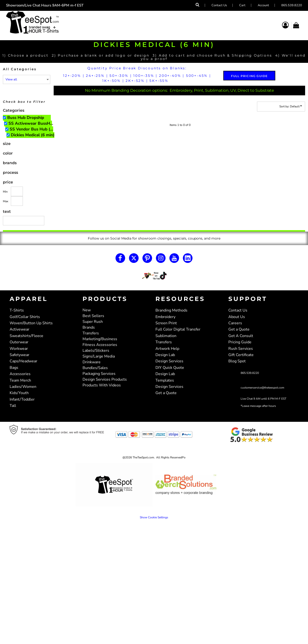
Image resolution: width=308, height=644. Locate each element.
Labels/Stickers (96, 351)
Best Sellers (93, 316)
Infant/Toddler (22, 399)
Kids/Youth (19, 393)
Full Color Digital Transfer (178, 329)
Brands (89, 327)
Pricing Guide (240, 342)
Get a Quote (166, 393)
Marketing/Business (100, 339)
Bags (14, 368)
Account (263, 5)
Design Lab (165, 355)
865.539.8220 (292, 5)
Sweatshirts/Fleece (26, 336)
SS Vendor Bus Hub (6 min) (34, 129)
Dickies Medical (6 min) (33, 135)
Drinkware (92, 362)
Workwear (19, 349)
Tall (13, 406)
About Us (237, 317)
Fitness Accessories (100, 345)
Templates (165, 380)
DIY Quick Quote (170, 368)
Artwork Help (167, 349)
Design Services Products (105, 379)
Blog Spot (237, 361)
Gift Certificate (241, 355)
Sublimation (166, 336)
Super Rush (93, 322)
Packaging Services (99, 374)
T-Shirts (17, 310)
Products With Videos (102, 385)
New (87, 310)
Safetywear (19, 355)
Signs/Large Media (99, 356)
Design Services (169, 361)
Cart (242, 5)
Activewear (19, 329)
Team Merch (20, 380)
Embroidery (165, 317)
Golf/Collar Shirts (25, 317)
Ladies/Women (23, 387)
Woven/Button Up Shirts (31, 323)
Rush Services (241, 349)
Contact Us (219, 5)
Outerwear (19, 342)
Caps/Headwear (23, 361)
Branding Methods (171, 310)
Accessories (20, 374)
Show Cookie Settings (154, 517)
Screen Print (166, 323)
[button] (154, 276)
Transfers (91, 333)
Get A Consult (241, 336)
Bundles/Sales (95, 368)
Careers (235, 323)
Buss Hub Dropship (26, 118)
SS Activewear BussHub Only (32, 123)
